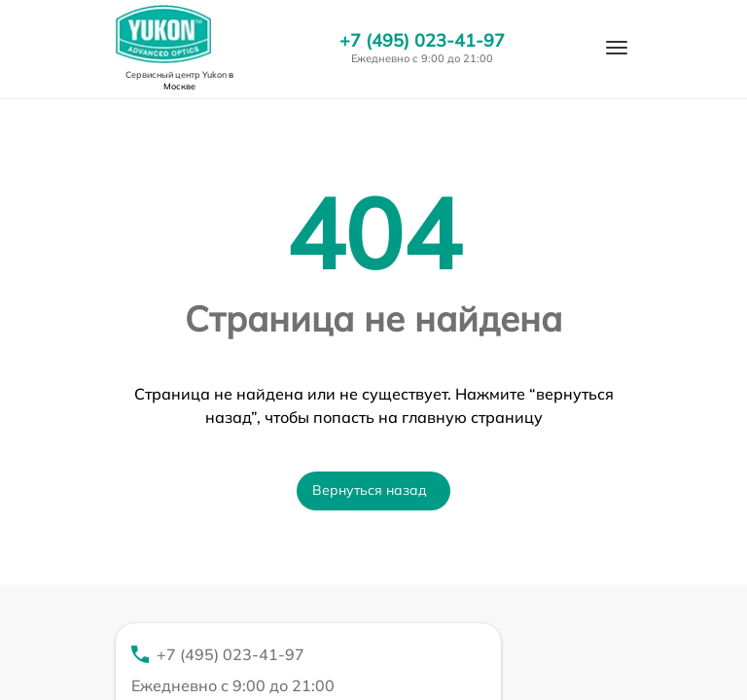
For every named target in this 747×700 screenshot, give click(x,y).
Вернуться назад (370, 490)
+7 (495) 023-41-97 (422, 41)
